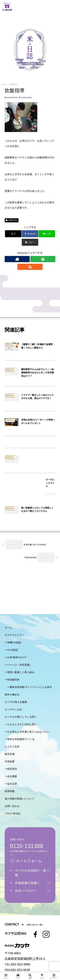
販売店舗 (10, 754)
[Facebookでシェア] (30, 234)
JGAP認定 (13, 650)
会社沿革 (12, 784)
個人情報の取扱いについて (20, 799)
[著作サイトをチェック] (17, 259)
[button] (30, 242)
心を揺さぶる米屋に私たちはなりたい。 (30, 732)
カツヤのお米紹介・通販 (30, 873)
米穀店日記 (12, 220)
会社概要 (12, 776)
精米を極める (12, 695)
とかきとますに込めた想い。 (23, 724)
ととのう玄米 (12, 747)
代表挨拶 (10, 761)
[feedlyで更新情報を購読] (43, 259)
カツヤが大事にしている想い (21, 717)
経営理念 (12, 769)
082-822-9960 (21, 964)
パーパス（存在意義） (20, 665)
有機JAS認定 (14, 642)
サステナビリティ (15, 635)
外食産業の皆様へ (27, 883)
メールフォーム (29, 861)
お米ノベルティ (26, 891)
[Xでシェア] (13, 234)
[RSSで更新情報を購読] (30, 267)
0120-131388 (27, 846)
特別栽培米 (13, 680)
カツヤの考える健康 (16, 702)
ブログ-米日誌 (13, 814)
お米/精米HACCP (17, 657)
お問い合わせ (12, 806)
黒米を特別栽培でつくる (21, 739)
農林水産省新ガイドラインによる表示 (31, 687)
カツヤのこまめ (13, 709)
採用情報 (10, 791)
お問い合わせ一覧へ (35, 925)
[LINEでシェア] (47, 234)
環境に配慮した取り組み (21, 672)
